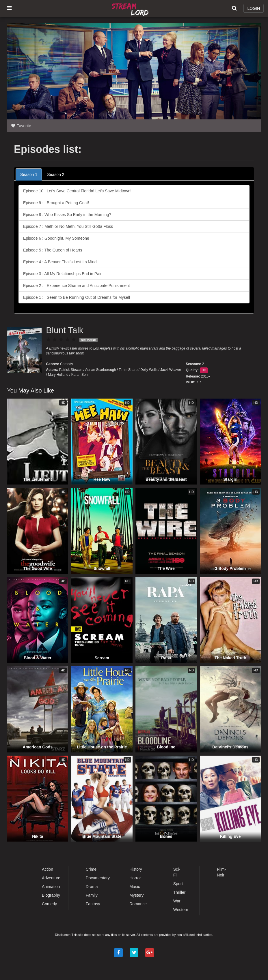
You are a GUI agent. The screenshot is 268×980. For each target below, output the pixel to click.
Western (181, 910)
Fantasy (93, 904)
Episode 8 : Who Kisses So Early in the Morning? (67, 215)
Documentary (98, 878)
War (177, 901)
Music (135, 887)
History (136, 869)
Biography (51, 895)
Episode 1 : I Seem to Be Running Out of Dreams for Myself (77, 297)
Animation (51, 887)
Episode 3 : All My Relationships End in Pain (63, 274)
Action (48, 869)
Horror (135, 878)
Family (92, 895)
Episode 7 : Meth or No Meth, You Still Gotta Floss (68, 226)
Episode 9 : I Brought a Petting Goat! (56, 203)
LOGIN (254, 8)
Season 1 (29, 174)
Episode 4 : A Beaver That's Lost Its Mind (60, 262)
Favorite (21, 126)
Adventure (51, 878)
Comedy (67, 364)
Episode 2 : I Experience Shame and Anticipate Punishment (77, 286)
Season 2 (56, 174)
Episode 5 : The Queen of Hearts (53, 250)
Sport (178, 884)
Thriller (179, 892)
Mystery (136, 895)
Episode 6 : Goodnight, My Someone (56, 238)
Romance (138, 904)
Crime (91, 869)
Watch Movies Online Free (131, 9)
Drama (92, 887)
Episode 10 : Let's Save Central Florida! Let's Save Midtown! (77, 191)
